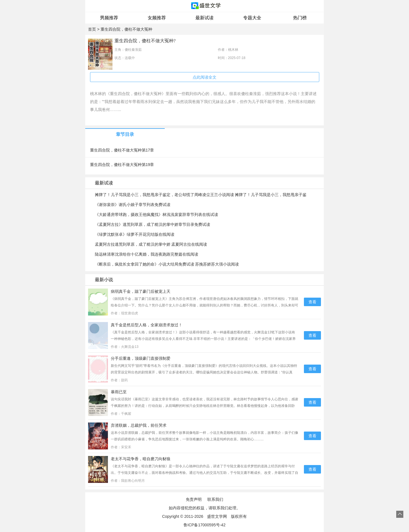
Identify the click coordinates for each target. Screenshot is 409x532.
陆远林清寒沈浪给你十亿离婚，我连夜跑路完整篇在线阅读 (147, 254)
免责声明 (194, 499)
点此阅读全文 (204, 77)
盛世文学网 (217, 516)
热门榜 (300, 18)
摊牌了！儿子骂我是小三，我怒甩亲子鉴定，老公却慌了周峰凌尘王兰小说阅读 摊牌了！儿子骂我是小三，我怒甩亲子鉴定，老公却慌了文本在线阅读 (201, 195)
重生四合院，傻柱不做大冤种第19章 (122, 165)
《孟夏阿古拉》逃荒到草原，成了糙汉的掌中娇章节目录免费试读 (153, 224)
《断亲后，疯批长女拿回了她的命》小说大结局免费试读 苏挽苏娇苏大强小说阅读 (167, 264)
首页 (92, 29)
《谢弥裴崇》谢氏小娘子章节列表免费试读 (133, 205)
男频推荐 (109, 18)
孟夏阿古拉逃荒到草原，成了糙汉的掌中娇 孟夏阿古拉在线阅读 (151, 244)
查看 (312, 302)
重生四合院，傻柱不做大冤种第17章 (122, 150)
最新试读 (204, 18)
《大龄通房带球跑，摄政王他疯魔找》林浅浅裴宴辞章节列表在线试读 (156, 215)
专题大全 (252, 18)
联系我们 (215, 499)
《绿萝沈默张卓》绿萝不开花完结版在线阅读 (135, 234)
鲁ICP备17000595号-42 (204, 525)
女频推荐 (157, 18)
